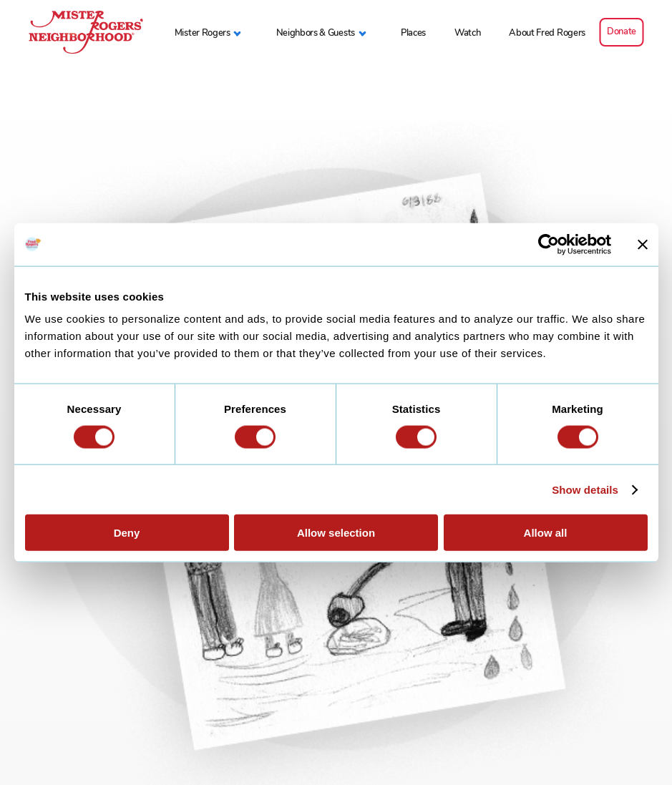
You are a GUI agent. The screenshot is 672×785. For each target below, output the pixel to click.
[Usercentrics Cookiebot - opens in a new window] (549, 244)
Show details (585, 489)
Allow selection (336, 533)
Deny (127, 533)
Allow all (546, 533)
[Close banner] (643, 244)
